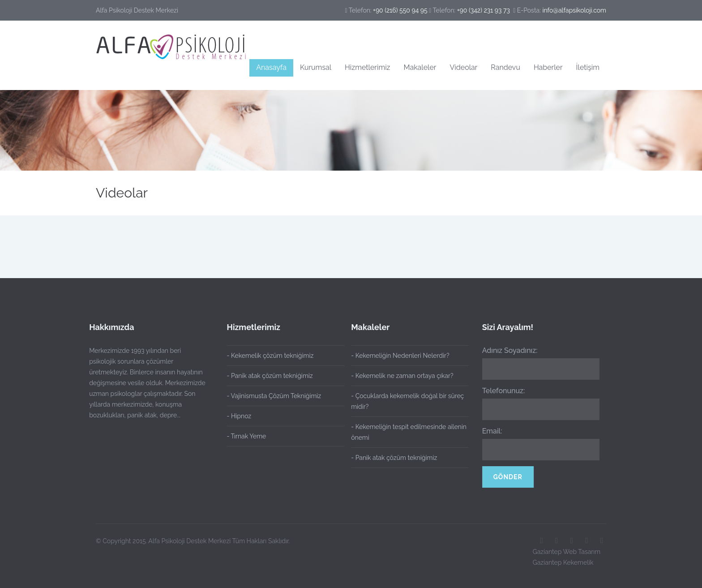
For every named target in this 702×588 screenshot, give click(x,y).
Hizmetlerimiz (367, 67)
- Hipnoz (239, 416)
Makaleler (420, 67)
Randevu (505, 67)
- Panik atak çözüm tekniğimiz (270, 376)
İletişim (588, 67)
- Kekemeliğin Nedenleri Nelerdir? (398, 356)
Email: (490, 431)
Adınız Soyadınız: (508, 350)
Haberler (548, 67)
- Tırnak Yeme (247, 436)
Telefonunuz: (502, 391)
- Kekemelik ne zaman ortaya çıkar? (400, 376)
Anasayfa (271, 67)
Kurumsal (316, 67)
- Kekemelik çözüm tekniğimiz (270, 356)
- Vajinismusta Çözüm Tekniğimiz (274, 396)
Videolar (463, 67)
